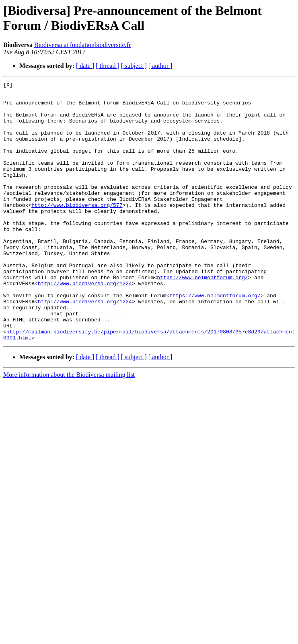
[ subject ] (134, 66)
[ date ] (85, 66)
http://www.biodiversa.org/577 (77, 230)
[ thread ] (108, 66)
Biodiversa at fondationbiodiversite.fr (82, 45)
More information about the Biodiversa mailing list (69, 426)
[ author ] (160, 66)
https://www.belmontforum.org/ (202, 317)
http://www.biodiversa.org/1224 (85, 324)
